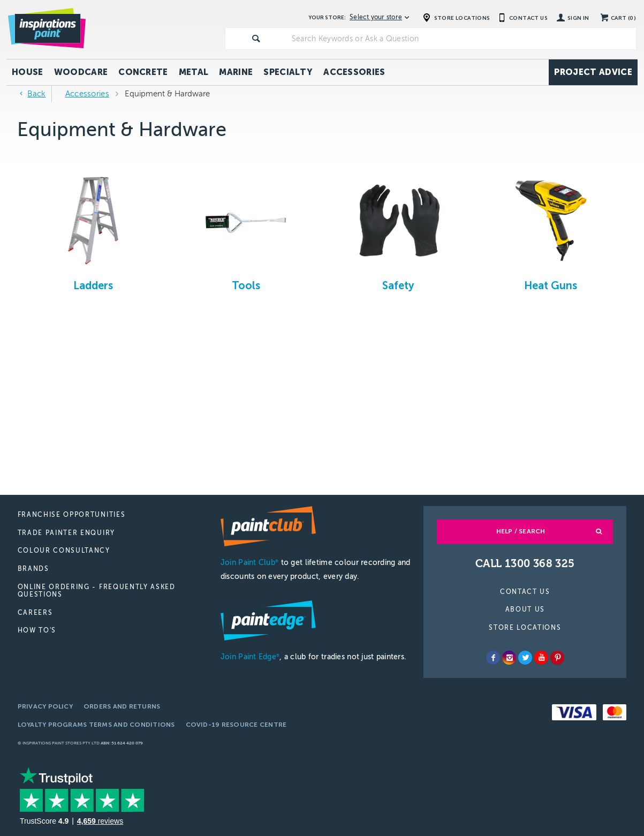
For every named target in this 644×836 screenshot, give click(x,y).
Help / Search (521, 531)
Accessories (354, 72)
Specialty (288, 72)
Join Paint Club (249, 563)
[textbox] (462, 39)
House (28, 72)
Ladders (93, 285)
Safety (398, 285)
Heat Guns (551, 285)
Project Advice (593, 72)
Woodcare (81, 72)
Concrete (143, 72)
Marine (236, 72)
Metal (194, 72)
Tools (246, 285)
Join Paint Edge (250, 657)
